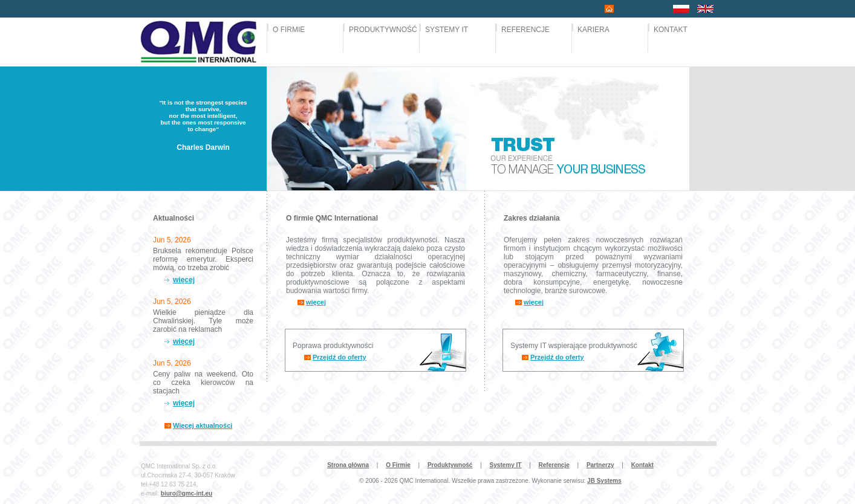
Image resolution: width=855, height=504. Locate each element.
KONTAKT (671, 30)
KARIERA (593, 30)
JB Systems (604, 481)
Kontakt (642, 465)
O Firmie (398, 465)
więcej (184, 280)
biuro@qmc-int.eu (187, 493)
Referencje (554, 465)
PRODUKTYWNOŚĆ (379, 30)
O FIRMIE (289, 30)
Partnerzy (600, 465)
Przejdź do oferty (340, 357)
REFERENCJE (525, 30)
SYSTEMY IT (447, 30)
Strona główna (348, 465)
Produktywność (450, 465)
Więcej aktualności (203, 425)
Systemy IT (506, 465)
